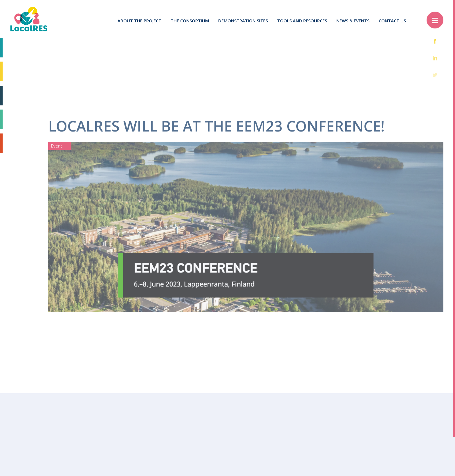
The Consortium (190, 21)
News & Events (353, 21)
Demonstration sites (243, 21)
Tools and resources (302, 21)
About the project (139, 21)
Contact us (392, 21)
